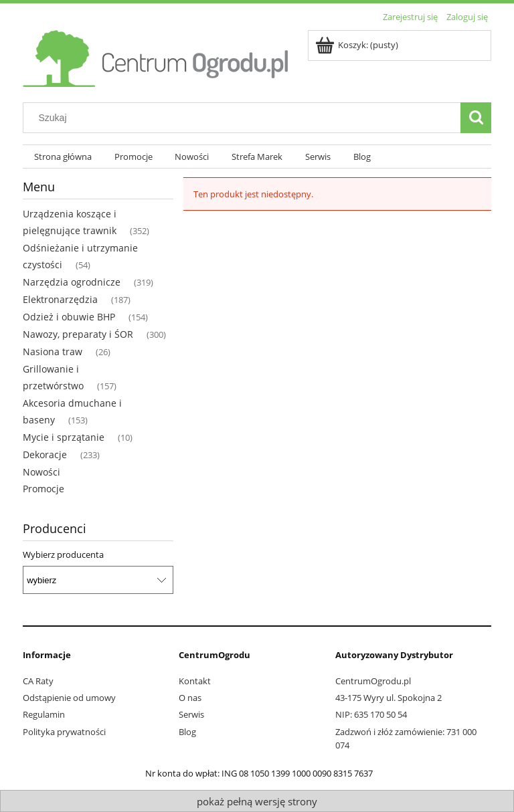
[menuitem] (63, 157)
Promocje (44, 489)
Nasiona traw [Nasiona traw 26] (53, 351)
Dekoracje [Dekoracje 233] (45, 454)
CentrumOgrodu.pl (373, 681)
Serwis (191, 714)
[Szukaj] (476, 118)
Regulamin (44, 714)
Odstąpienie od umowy (69, 698)
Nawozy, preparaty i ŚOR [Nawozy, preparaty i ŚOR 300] (78, 334)
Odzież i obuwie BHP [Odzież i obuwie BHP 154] (69, 317)
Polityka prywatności (64, 732)
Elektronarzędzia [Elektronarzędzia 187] (60, 299)
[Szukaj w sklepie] (245, 118)
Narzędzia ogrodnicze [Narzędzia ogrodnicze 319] (72, 282)
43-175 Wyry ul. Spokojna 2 (389, 698)
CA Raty (38, 681)
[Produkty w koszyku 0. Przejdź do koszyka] (358, 45)
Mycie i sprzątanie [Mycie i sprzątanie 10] (64, 437)
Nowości (41, 472)
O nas (190, 698)
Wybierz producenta (63, 554)
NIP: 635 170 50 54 (371, 714)
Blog (187, 732)
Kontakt (195, 681)
